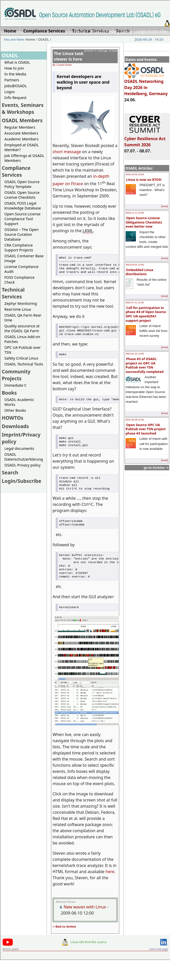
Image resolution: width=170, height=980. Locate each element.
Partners (12, 80)
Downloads (15, 426)
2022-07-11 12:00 (135, 303)
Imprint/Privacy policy (111, 31)
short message (67, 152)
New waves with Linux (85, 921)
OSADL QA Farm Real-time (23, 318)
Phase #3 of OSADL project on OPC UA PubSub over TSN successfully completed (145, 365)
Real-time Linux (18, 309)
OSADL (44, 39)
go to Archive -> (156, 468)
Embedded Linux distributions (139, 272)
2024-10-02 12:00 (135, 174)
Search (10, 472)
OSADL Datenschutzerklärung (24, 457)
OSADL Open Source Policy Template (22, 184)
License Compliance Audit (21, 269)
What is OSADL (17, 62)
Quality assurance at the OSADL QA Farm (22, 328)
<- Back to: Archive (64, 940)
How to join (14, 68)
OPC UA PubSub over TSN (23, 350)
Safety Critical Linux (21, 358)
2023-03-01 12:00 (135, 265)
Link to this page (159, 963)
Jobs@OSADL (16, 86)
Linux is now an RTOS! (144, 180)
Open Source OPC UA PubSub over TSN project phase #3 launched (146, 429)
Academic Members (21, 139)
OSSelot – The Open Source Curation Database (21, 234)
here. (111, 885)
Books (9, 393)
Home (80, 31)
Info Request (15, 98)
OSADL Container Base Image (24, 258)
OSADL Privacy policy (22, 465)
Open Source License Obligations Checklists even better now (144, 222)
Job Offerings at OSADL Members (24, 158)
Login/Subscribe (152, 31)
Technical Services (13, 293)
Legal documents (19, 448)
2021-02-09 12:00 (135, 420)
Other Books (15, 410)
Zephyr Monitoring (21, 303)
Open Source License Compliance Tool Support (22, 219)
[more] (164, 206)
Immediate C (16, 385)
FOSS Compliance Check (19, 280)
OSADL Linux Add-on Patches (22, 339)
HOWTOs (13, 418)
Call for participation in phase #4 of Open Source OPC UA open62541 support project (146, 314)
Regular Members (20, 127)
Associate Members (21, 133)
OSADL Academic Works (19, 402)
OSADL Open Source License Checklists (22, 195)
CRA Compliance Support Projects (19, 248)
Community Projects (16, 375)
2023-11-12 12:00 (135, 213)
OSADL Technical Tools (24, 364)
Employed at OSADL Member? (22, 147)
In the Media (15, 74)
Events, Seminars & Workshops (23, 108)
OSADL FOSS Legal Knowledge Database (23, 206)
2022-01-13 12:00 (135, 354)
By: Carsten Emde (62, 65)
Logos (10, 92)
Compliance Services (16, 171)
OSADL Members (22, 120)
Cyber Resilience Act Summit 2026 (145, 139)
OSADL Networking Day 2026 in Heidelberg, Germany (146, 85)
